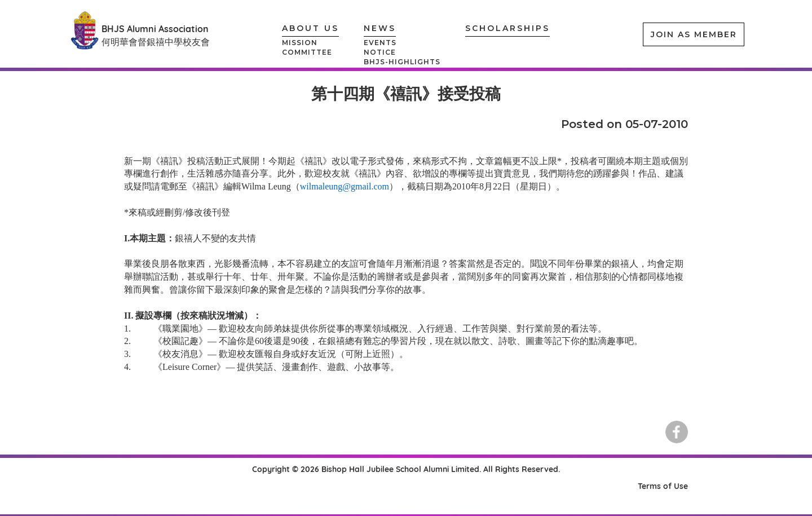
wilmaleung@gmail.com (345, 186)
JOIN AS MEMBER (694, 34)
